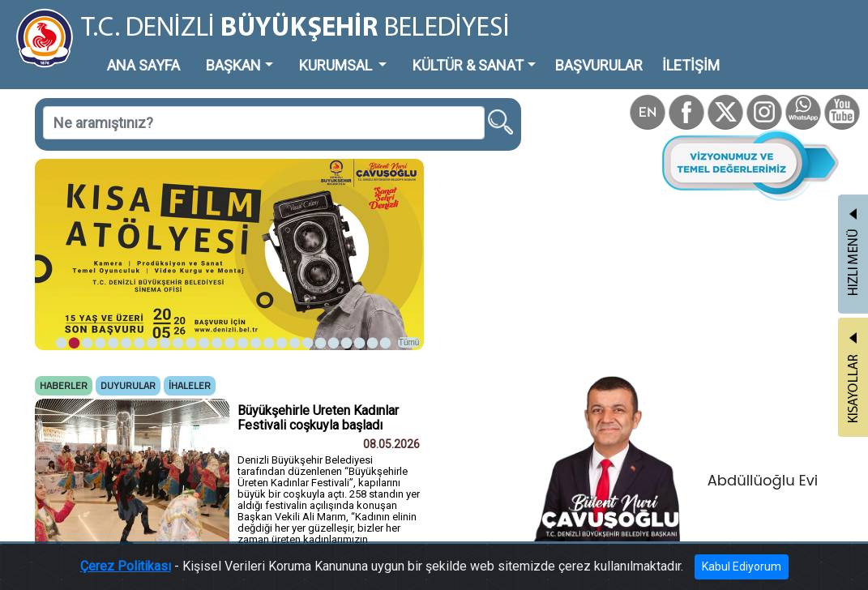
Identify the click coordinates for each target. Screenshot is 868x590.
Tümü (409, 342)
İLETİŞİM (691, 65)
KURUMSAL (337, 65)
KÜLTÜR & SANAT (468, 65)
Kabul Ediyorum (742, 566)
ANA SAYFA (143, 65)
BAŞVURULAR (599, 65)
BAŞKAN (233, 65)
